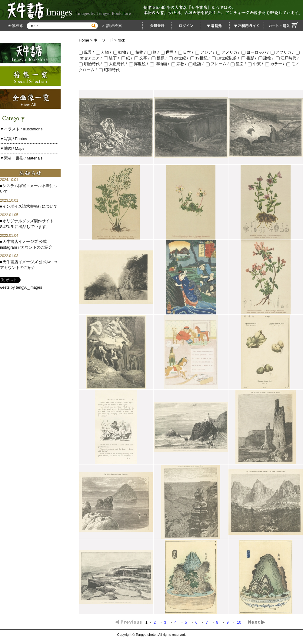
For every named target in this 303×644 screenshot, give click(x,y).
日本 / (187, 52)
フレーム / (218, 64)
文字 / (143, 58)
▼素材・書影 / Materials (21, 158)
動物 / (122, 52)
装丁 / (113, 58)
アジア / (206, 52)
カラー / (276, 64)
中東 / (256, 64)
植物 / (139, 52)
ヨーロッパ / (256, 52)
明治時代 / (91, 64)
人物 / (105, 52)
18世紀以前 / (226, 58)
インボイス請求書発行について (30, 206)
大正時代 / (117, 64)
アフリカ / (283, 52)
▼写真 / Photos (13, 139)
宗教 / (180, 64)
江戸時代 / (288, 58)
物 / (154, 52)
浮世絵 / (140, 64)
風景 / (87, 52)
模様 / (160, 58)
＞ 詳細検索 (111, 26)
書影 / (250, 58)
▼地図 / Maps (12, 148)
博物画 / (161, 64)
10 (240, 622)
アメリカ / (229, 52)
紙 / (128, 58)
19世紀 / (201, 58)
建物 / (267, 58)
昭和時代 (109, 70)
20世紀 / (180, 58)
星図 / (239, 64)
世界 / (170, 52)
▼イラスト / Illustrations (21, 129)
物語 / (197, 64)
